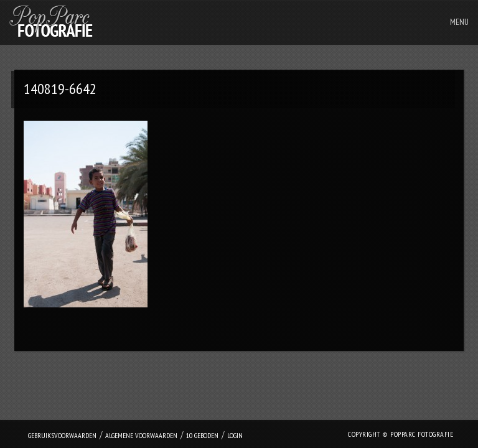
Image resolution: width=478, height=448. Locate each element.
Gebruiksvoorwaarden (62, 435)
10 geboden (202, 435)
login (235, 435)
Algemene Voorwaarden (141, 435)
